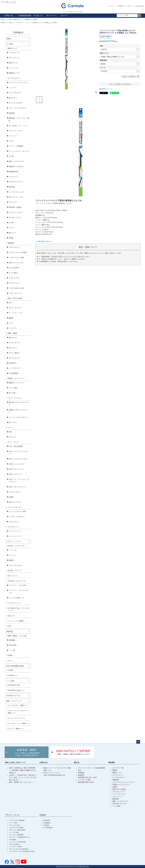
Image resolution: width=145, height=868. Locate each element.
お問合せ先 (43, 762)
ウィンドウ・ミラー (16, 313)
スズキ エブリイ (14, 278)
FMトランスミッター (16, 197)
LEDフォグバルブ (15, 502)
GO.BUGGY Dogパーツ (16, 690)
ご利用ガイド (122, 6)
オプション (13, 437)
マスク (10, 661)
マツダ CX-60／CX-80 (16, 288)
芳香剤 (11, 238)
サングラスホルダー (16, 103)
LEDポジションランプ (16, 464)
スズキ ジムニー (14, 283)
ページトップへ (138, 742)
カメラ (10, 427)
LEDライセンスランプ (16, 469)
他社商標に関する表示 (86, 782)
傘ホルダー (13, 98)
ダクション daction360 (17, 830)
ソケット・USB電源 (16, 146)
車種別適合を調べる (45, 241)
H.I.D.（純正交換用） (16, 446)
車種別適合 (104, 60)
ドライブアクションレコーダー (123, 782)
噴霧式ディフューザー (17, 383)
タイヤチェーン (13, 527)
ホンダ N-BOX (14, 268)
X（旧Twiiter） (49, 828)
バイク (11, 323)
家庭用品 (10, 631)
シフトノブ (13, 136)
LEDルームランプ (15, 474)
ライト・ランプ (13, 442)
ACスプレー (13, 348)
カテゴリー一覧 (118, 768)
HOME (3, 20)
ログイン (131, 6)
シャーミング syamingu (17, 842)
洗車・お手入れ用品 (15, 298)
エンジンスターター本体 (17, 512)
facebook (47, 820)
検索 (140, 16)
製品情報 (111, 762)
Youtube (46, 825)
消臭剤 (115, 787)
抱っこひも (13, 422)
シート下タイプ (14, 368)
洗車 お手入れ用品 (119, 789)
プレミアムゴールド (16, 565)
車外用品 (12, 187)
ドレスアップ (13, 177)
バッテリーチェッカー (17, 192)
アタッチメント (14, 58)
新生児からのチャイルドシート (19, 403)
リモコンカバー (14, 522)
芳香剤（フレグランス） (16, 378)
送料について (105, 53)
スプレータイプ (14, 343)
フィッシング (13, 68)
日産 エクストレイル (16, 263)
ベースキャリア (14, 53)
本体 (10, 432)
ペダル (11, 141)
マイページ (52, 16)
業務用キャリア (14, 73)
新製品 (9, 39)
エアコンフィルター (16, 212)
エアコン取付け (14, 353)
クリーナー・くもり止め (17, 585)
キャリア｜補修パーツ (16, 729)
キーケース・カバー (16, 131)
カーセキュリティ (15, 217)
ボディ (11, 303)
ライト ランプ (117, 796)
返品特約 (81, 775)
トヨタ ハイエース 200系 (18, 252)
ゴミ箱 (11, 156)
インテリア (13, 328)
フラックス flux (14, 825)
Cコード (103, 68)
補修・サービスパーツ (14, 701)
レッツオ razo (14, 832)
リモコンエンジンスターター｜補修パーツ (19, 712)
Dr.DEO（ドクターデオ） (17, 546)
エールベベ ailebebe (16, 835)
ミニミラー (13, 88)
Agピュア (11, 616)
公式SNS (43, 815)
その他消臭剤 (13, 373)
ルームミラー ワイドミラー (18, 82)
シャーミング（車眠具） (16, 621)
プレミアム (13, 555)
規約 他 (76, 762)
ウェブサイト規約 (84, 780)
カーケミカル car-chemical (19, 849)
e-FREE (11, 670)
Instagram (47, 823)
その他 (11, 223)
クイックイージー (15, 536)
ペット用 (12, 650)
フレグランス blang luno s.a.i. (20, 837)
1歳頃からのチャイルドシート (19, 411)
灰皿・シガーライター (17, 161)
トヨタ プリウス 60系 (16, 258)
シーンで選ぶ (13, 388)
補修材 (11, 318)
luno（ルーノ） (13, 576)
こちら (30, 782)
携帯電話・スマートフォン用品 (19, 119)
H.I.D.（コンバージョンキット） (19, 453)
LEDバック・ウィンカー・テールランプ (19, 480)
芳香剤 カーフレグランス (121, 785)
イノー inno (13, 823)
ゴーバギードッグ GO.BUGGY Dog (22, 851)
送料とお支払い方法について (15, 762)
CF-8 (9, 626)
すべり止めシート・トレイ (18, 126)
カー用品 (9, 20)
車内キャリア (13, 63)
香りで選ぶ (13, 393)
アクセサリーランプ (16, 182)
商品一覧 (9, 16)
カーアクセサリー (19, 23)
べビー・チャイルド (15, 398)
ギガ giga (12, 839)
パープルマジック (14, 603)
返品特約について (106, 89)
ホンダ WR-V (13, 273)
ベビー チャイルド (119, 794)
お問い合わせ (140, 6)
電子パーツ (13, 233)
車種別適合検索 (25, 16)
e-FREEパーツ (13, 675)
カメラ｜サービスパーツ (16, 718)
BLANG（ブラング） (15, 570)
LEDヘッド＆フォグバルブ (18, 459)
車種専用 (11, 243)
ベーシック (13, 550)
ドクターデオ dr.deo (16, 828)
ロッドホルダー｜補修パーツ (18, 705)
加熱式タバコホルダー (17, 166)
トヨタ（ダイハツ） (16, 293)
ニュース (112, 6)
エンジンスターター (15, 507)
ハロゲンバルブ (14, 492)
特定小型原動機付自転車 (15, 666)
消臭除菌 (12, 640)
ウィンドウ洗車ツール (17, 598)
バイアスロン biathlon (17, 820)
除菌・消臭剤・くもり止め (17, 636)
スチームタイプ (14, 358)
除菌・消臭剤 (12, 333)
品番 (102, 46)
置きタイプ (13, 338)
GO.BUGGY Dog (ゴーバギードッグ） (19, 609)
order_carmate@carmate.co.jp (54, 775)
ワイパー (28, 23)
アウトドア (13, 202)
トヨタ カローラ (14, 247)
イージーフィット (15, 531)
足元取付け (13, 363)
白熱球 (11, 497)
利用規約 (81, 773)
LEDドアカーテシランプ (17, 487)
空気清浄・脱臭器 (15, 207)
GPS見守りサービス (14, 696)
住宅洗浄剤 (13, 645)
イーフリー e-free (15, 847)
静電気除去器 (13, 172)
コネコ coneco (14, 844)
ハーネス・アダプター (17, 517)
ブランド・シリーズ (14, 541)
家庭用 (11, 560)
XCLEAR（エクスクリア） (17, 581)
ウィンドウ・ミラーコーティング (19, 591)
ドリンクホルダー (15, 93)
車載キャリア (12, 48)
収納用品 (12, 113)
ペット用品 (10, 681)
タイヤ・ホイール (15, 308)
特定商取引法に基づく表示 (87, 777)
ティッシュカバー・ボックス (19, 151)
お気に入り (38, 16)
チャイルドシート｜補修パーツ (19, 723)
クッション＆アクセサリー (18, 417)
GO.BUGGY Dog (14, 685)
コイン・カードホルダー (17, 108)
